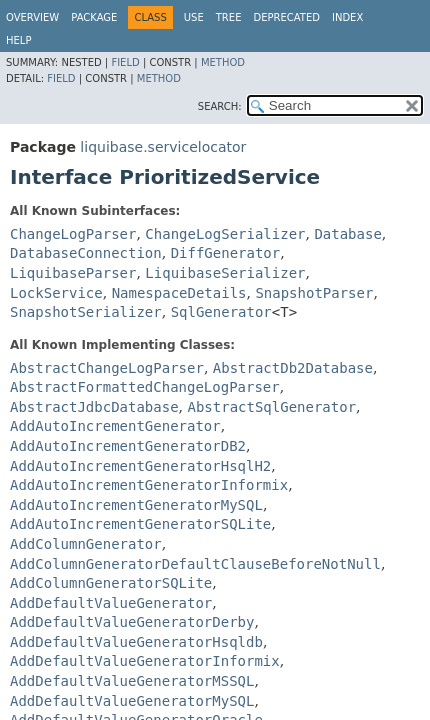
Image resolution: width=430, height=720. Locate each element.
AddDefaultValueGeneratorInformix (145, 661)
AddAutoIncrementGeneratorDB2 (128, 446)
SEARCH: (220, 106)
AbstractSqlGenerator (271, 407)
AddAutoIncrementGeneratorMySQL (136, 505)
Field (125, 62)
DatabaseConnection (86, 253)
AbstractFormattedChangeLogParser (145, 387)
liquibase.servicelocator (163, 147)
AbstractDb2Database (293, 368)
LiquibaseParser (73, 273)
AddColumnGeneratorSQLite (111, 583)
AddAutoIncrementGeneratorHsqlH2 (140, 466)
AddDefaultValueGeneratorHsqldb (136, 642)
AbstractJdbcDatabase (94, 407)
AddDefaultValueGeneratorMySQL (132, 701)
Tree (229, 17)
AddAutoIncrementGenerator (115, 426)
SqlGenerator (221, 312)
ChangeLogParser (73, 234)
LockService (56, 293)
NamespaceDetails (179, 293)
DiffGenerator (226, 253)
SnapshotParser (314, 293)
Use (194, 17)
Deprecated (286, 17)
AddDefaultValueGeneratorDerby (132, 622)
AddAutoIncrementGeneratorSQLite (140, 524)
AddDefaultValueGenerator (111, 603)
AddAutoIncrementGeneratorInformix (149, 485)
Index (347, 17)
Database (347, 234)
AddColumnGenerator (86, 544)
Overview (32, 17)
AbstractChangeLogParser (107, 368)
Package (94, 17)
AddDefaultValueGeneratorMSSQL (132, 681)
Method (223, 62)
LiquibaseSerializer (225, 273)
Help (18, 40)
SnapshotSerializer (86, 312)
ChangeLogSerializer (225, 234)
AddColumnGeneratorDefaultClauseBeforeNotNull (195, 564)
